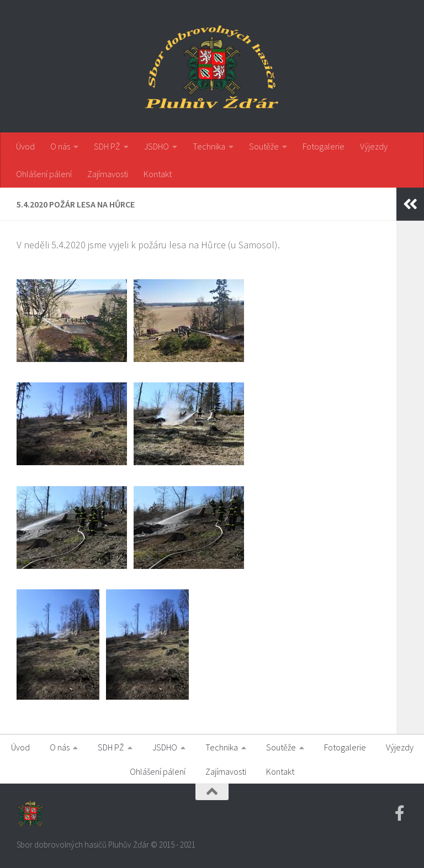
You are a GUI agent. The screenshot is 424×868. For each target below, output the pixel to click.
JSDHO (157, 146)
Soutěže (264, 146)
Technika (209, 146)
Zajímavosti (108, 174)
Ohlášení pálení (44, 174)
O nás (60, 146)
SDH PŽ (107, 146)
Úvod (25, 146)
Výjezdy (374, 146)
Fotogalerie (324, 146)
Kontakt (158, 174)
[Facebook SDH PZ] (400, 813)
